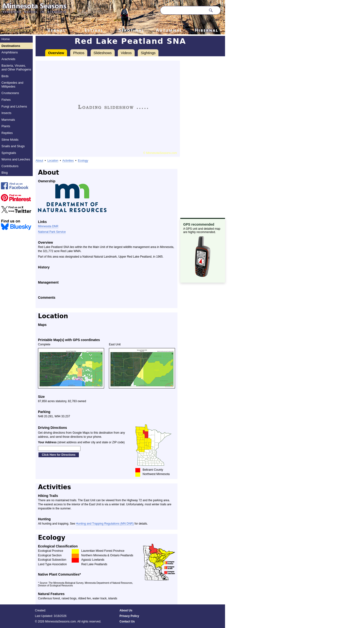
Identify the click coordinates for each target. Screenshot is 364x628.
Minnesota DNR (48, 226)
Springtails (9, 153)
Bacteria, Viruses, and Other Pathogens (16, 67)
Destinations (11, 46)
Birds (5, 76)
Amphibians (10, 52)
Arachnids (8, 59)
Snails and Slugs (13, 146)
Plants (6, 126)
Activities (68, 161)
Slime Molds (10, 140)
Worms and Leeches (16, 159)
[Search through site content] (183, 10)
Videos (126, 53)
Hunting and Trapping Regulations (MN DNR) (105, 524)
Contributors (10, 166)
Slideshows (103, 53)
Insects (6, 113)
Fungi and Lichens (14, 106)
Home (6, 39)
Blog (5, 173)
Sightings (148, 53)
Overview (56, 53)
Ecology (83, 161)
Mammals (8, 120)
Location (53, 161)
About (39, 161)
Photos (79, 53)
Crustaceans (10, 93)
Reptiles (7, 133)
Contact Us (127, 622)
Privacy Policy (129, 616)
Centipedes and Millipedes (12, 85)
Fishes (6, 100)
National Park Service (52, 232)
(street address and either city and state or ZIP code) (81, 442)
